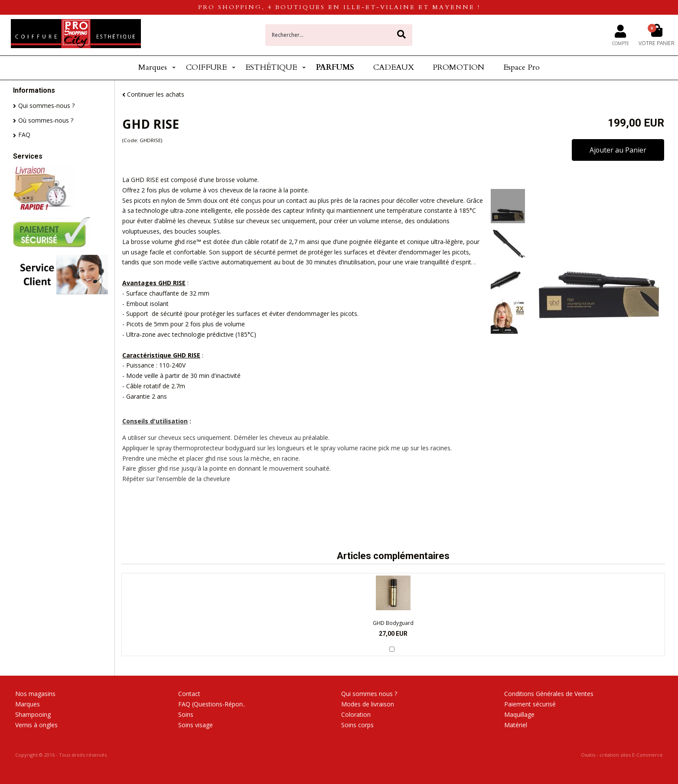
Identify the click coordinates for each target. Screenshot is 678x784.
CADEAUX (394, 67)
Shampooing (33, 714)
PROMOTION (458, 67)
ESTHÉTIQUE (271, 67)
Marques (153, 67)
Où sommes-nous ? (46, 120)
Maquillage (519, 714)
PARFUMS (335, 67)
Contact (189, 694)
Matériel (516, 725)
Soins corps (357, 725)
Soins (186, 714)
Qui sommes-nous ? (46, 106)
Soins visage (196, 725)
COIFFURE (206, 67)
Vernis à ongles (36, 725)
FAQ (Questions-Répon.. (212, 704)
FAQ (24, 135)
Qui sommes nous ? (369, 694)
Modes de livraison (368, 704)
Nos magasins (35, 694)
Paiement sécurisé (530, 704)
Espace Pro (522, 67)
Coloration (356, 714)
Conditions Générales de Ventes (549, 694)
